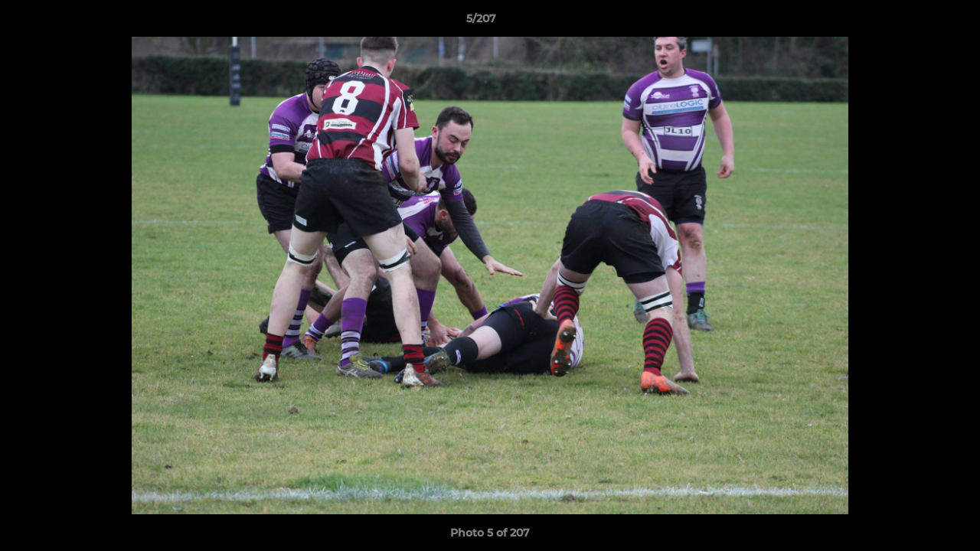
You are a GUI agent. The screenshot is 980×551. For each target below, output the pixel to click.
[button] (916, 22)
